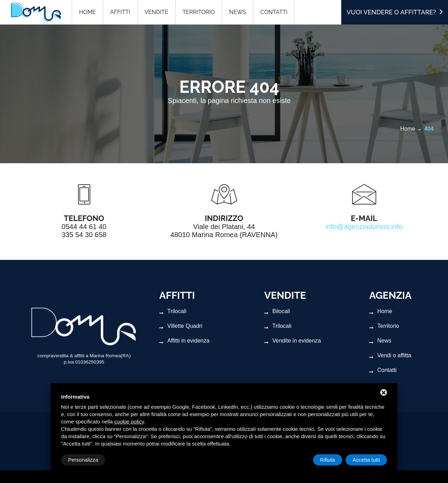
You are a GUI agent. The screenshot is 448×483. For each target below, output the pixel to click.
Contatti (383, 370)
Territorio (384, 326)
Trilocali (173, 311)
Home (408, 129)
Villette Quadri (181, 326)
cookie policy (129, 422)
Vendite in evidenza (293, 341)
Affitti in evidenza (184, 341)
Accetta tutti (366, 460)
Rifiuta (328, 460)
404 (429, 129)
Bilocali (277, 311)
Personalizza (83, 460)
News (380, 341)
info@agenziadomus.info (364, 227)
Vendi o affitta (390, 356)
